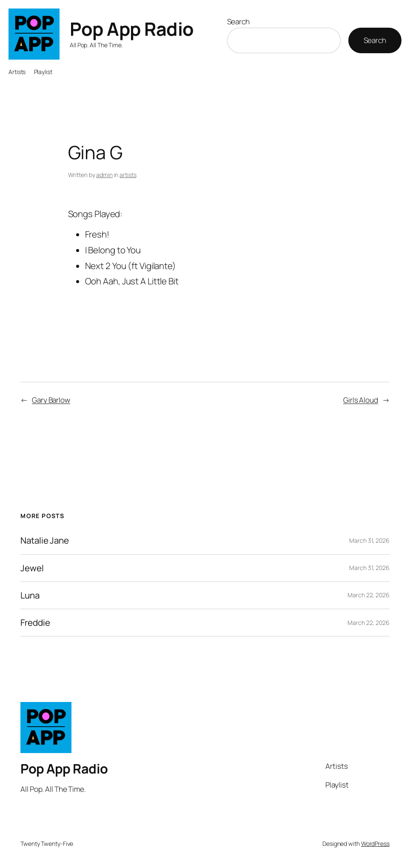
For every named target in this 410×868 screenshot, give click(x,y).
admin (104, 175)
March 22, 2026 (369, 595)
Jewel (32, 568)
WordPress (375, 844)
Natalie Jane (45, 540)
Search (238, 21)
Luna (30, 595)
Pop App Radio (132, 29)
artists (128, 175)
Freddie (35, 623)
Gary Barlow (51, 400)
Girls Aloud (361, 400)
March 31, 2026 (369, 540)
